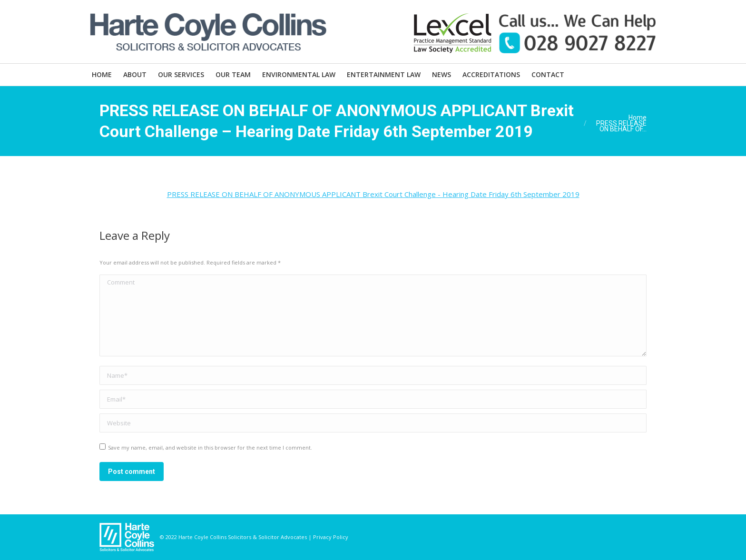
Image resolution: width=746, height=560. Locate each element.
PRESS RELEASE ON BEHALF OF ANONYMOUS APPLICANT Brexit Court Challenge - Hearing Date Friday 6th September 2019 (373, 194)
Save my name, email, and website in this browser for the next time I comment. (210, 447)
